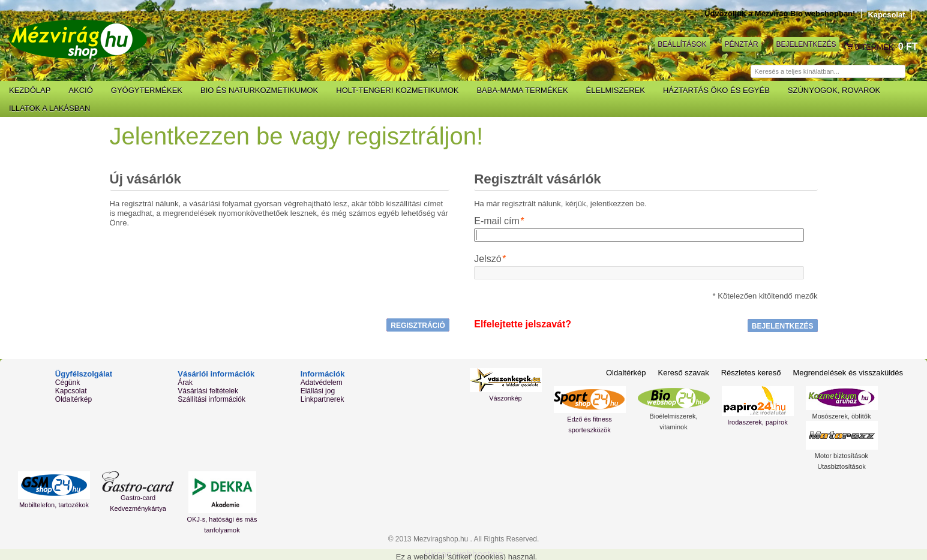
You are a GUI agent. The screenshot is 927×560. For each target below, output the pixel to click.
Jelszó (487, 259)
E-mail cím (497, 221)
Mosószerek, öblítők (842, 416)
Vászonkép (505, 398)
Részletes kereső (751, 373)
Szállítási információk (211, 399)
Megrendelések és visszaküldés (848, 373)
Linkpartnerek (322, 399)
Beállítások (682, 44)
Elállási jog (318, 391)
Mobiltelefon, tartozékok (54, 505)
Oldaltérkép (73, 399)
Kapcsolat (886, 15)
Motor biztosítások (841, 456)
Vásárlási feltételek (208, 391)
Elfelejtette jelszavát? (523, 324)
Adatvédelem (322, 383)
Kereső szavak (683, 373)
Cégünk (67, 383)
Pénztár (742, 44)
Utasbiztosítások (841, 466)
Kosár (850, 47)
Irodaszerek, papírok (757, 422)
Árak (185, 383)
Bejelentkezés (806, 44)
